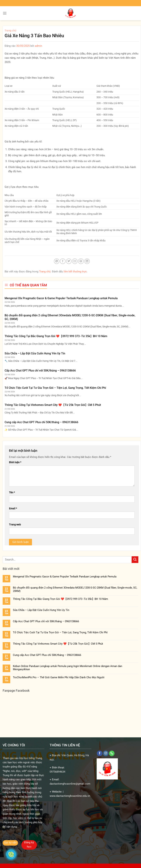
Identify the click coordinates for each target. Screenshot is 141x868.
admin (38, 46)
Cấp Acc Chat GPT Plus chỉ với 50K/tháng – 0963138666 (40, 371)
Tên (12, 492)
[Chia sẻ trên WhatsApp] (57, 261)
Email (13, 508)
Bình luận (15, 462)
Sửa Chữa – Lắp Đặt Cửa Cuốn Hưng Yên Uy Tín (35, 353)
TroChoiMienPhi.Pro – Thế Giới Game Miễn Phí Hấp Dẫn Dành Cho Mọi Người (59, 677)
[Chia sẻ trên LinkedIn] (87, 261)
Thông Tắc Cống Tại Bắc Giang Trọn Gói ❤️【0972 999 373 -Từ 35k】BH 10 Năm (56, 336)
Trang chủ (11, 31)
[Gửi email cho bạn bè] (75, 261)
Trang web (15, 525)
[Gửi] (135, 560)
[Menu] (5, 13)
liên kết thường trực (75, 272)
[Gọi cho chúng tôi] (112, 753)
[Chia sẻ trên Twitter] (69, 261)
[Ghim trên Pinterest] (81, 261)
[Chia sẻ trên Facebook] (63, 261)
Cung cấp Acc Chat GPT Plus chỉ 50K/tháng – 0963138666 (41, 422)
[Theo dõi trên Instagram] (106, 753)
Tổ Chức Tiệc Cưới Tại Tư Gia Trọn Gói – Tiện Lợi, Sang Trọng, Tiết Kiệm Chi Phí (55, 388)
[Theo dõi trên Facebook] (100, 753)
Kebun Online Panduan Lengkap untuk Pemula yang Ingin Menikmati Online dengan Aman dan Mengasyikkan (67, 668)
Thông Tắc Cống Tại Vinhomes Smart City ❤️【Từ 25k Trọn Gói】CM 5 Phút (53, 405)
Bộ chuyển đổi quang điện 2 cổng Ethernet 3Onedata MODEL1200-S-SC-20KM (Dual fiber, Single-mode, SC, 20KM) (70, 317)
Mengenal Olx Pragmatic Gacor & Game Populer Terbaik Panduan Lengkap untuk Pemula (61, 298)
